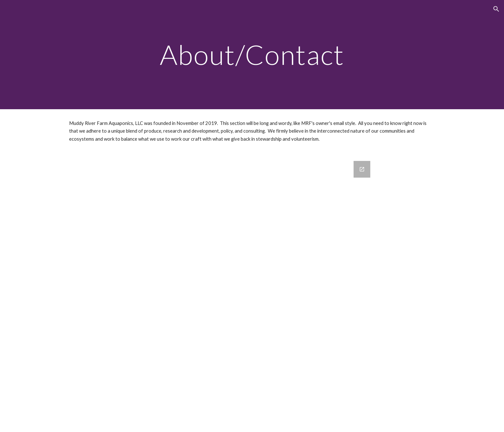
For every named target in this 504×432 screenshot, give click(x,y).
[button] (496, 9)
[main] (252, 54)
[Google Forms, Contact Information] (252, 293)
